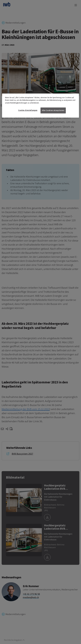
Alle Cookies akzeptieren (53, 110)
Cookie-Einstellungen (28, 110)
